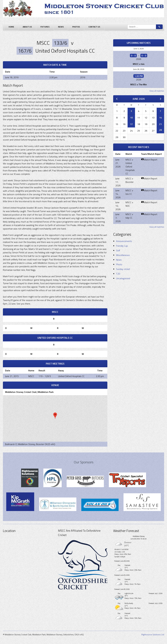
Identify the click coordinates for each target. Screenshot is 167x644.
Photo (119, 264)
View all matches (157, 91)
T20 (118, 274)
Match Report (149, 160)
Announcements (124, 241)
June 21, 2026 (118, 163)
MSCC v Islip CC (129, 216)
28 (160, 130)
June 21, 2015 (12, 376)
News (61, 27)
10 (131, 118)
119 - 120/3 (45, 376)
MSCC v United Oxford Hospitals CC (130, 167)
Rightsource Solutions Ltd (153, 634)
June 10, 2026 (118, 206)
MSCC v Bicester (130, 180)
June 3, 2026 (139, 49)
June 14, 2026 (118, 194)
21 (160, 124)
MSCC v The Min (139, 84)
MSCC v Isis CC (129, 192)
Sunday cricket (123, 269)
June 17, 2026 (118, 182)
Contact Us (94, 27)
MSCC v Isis (139, 64)
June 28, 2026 (139, 69)
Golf (118, 250)
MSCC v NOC (129, 204)
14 (160, 118)
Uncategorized (123, 278)
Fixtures (45, 27)
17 (131, 124)
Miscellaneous (123, 255)
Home (11, 27)
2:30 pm (100, 376)
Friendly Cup (122, 246)
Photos (76, 27)
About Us (27, 27)
